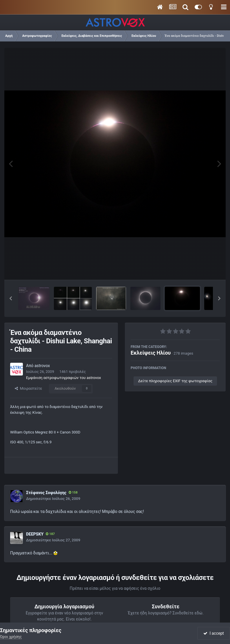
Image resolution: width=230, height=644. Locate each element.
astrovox (42, 366)
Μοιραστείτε (28, 388)
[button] (11, 298)
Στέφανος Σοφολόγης (46, 493)
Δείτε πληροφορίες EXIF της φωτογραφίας (175, 381)
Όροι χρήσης (11, 637)
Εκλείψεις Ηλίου (151, 353)
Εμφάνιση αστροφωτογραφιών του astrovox (63, 378)
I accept (213, 633)
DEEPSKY (35, 534)
